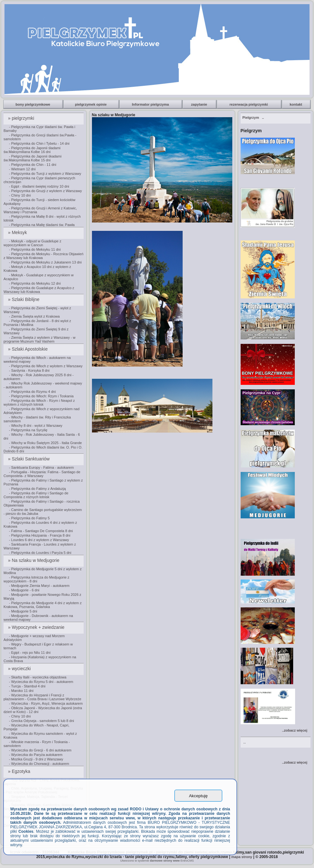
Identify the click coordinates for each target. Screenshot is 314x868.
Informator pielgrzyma (151, 104)
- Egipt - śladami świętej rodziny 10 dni (39, 186)
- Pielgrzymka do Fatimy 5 (29, 518)
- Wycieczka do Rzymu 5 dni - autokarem (41, 682)
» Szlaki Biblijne (24, 299)
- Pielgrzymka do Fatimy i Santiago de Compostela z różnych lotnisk (36, 495)
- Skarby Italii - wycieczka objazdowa (38, 677)
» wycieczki (20, 669)
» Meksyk (18, 232)
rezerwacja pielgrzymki (249, 104)
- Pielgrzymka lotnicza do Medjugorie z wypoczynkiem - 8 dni (36, 579)
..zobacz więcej (295, 730)
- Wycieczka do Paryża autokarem (36, 755)
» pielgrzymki (22, 118)
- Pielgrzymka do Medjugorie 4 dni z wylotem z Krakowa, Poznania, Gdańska (43, 605)
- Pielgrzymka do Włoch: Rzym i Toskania (41, 396)
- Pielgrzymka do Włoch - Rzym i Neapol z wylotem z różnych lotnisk (39, 402)
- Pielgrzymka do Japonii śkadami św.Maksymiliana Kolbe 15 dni (33, 158)
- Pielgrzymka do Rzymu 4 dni (32, 392)
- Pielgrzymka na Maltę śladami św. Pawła (42, 225)
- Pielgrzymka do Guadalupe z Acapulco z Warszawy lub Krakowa (39, 290)
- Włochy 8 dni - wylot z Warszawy (36, 426)
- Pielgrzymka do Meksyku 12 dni (35, 283)
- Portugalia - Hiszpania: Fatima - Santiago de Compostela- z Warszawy (42, 474)
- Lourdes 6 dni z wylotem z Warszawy (39, 540)
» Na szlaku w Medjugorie (34, 560)
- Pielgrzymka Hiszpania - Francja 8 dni (40, 535)
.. (253, 118)
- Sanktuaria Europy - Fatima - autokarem (41, 467)
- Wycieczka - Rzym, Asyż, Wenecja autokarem (46, 703)
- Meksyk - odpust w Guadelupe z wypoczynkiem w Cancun (32, 243)
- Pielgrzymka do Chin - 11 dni (33, 165)
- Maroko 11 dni (21, 691)
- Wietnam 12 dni (22, 169)
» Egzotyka (20, 771)
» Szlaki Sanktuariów (29, 459)
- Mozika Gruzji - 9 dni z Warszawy (36, 759)
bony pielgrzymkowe (33, 104)
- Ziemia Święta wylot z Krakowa (34, 316)
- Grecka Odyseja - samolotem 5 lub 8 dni (41, 721)
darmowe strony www (165, 861)
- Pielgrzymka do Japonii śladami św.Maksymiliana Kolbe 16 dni (32, 150)
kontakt (296, 104)
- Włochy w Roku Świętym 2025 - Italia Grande (45, 443)
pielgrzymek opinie (91, 104)
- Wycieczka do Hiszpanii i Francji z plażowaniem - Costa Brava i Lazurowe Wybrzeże (42, 697)
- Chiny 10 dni (20, 195)
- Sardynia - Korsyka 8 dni (29, 370)
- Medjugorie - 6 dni (24, 590)
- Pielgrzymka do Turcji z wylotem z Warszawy (45, 174)
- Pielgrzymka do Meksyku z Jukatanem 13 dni (45, 262)
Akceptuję (198, 796)
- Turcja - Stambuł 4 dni (27, 686)
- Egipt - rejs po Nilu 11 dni (30, 653)
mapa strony (242, 857)
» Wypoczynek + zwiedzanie (37, 627)
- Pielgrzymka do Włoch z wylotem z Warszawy (46, 366)
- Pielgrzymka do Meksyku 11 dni (35, 249)
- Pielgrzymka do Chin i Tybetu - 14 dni (39, 143)
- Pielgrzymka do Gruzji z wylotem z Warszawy (45, 191)
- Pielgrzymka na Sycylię (28, 430)
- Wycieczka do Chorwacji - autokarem (39, 764)
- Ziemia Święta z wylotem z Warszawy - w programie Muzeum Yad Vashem (39, 339)
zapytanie (199, 104)
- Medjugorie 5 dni (23, 611)
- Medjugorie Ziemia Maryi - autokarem (39, 586)
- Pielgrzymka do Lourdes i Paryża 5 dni (40, 553)
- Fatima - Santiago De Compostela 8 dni (41, 531)
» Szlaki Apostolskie (29, 349)
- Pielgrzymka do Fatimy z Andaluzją (37, 489)
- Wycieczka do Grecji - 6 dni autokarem (40, 750)
